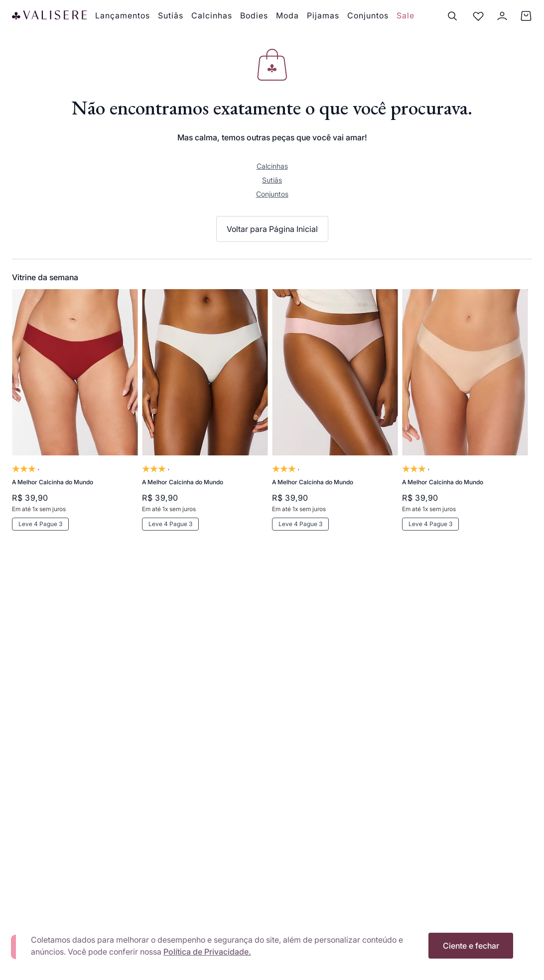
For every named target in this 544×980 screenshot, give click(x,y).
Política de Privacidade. (207, 952)
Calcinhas (272, 166)
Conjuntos (272, 194)
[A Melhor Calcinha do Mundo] (75, 426)
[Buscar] (452, 16)
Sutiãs (272, 180)
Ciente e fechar (471, 946)
